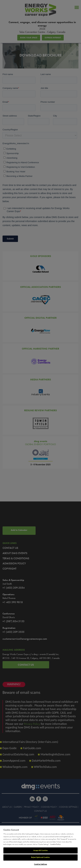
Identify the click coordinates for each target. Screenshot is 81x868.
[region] (40, 847)
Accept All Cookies (40, 850)
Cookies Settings (40, 864)
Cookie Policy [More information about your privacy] (55, 844)
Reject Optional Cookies (40, 857)
